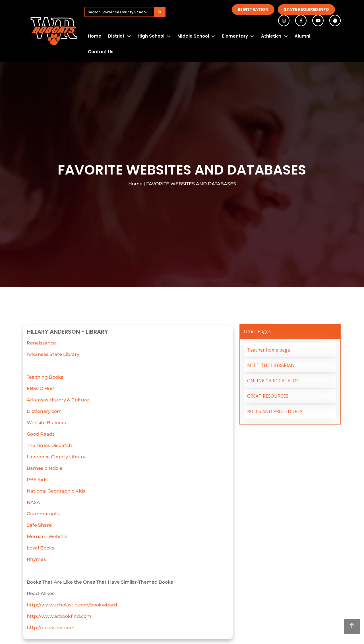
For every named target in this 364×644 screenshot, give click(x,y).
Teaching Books (45, 377)
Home (95, 36)
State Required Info (306, 9)
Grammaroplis (43, 514)
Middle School (193, 36)
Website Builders (46, 423)
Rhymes (36, 559)
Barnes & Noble (45, 468)
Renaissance (41, 343)
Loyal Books (41, 548)
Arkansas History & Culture (58, 400)
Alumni (302, 36)
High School (151, 36)
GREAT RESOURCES (268, 396)
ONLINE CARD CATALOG (273, 381)
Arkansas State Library (53, 354)
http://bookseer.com (51, 628)
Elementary (235, 36)
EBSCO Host (41, 388)
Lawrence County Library (56, 457)
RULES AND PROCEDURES (275, 411)
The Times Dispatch (49, 445)
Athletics (271, 36)
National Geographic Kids (56, 491)
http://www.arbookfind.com (59, 616)
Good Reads (41, 434)
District (116, 36)
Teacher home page (269, 350)
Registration (253, 9)
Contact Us (101, 52)
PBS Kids (37, 480)
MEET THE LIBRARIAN (271, 365)
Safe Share (39, 525)
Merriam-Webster (47, 537)
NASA (33, 502)
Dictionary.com (44, 411)
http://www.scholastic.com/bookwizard (72, 605)
